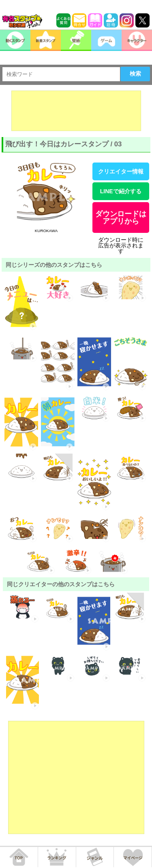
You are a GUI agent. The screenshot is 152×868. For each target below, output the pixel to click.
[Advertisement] (76, 111)
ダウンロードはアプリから (121, 218)
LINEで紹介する (121, 191)
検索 (135, 74)
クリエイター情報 (121, 171)
